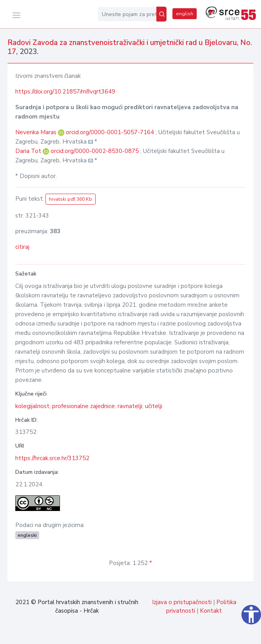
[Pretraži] (161, 14)
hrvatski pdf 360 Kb (71, 199)
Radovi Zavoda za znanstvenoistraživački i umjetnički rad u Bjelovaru (122, 43)
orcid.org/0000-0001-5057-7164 (110, 132)
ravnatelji (130, 406)
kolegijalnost (32, 406)
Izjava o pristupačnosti (182, 602)
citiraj (22, 247)
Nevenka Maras (37, 132)
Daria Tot (29, 151)
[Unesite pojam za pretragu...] (127, 14)
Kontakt (211, 611)
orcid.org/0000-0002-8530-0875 (95, 151)
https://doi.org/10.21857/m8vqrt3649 (65, 92)
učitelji (154, 406)
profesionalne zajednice (83, 406)
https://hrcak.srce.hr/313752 (52, 458)
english (185, 14)
